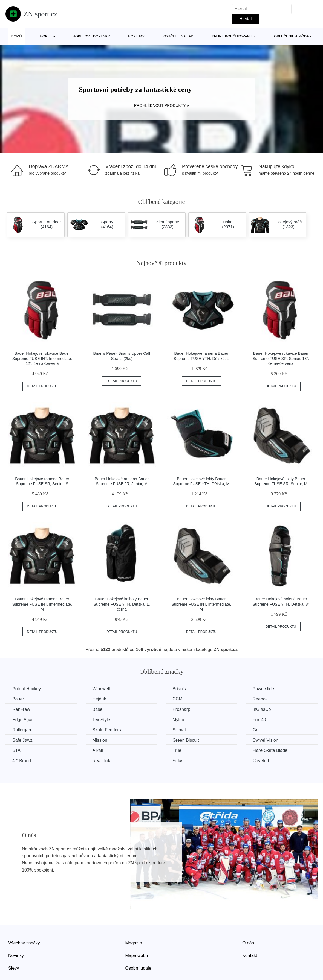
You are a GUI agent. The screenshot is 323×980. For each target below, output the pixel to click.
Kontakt (250, 956)
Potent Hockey (27, 689)
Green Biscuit (186, 740)
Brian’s (179, 689)
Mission (100, 740)
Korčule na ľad (178, 36)
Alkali (98, 750)
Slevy (14, 968)
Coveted (261, 761)
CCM (177, 699)
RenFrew (21, 709)
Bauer (18, 699)
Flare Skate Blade (270, 750)
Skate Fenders (107, 730)
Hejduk (99, 699)
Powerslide (263, 689)
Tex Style (101, 720)
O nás (248, 943)
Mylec (178, 720)
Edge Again (24, 720)
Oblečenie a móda (292, 36)
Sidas (178, 761)
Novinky (16, 956)
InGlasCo (262, 709)
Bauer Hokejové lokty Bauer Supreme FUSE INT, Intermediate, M (201, 604)
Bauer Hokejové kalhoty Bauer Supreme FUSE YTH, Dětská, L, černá (122, 604)
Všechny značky (24, 943)
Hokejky (136, 36)
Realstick (101, 761)
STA (16, 750)
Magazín (134, 943)
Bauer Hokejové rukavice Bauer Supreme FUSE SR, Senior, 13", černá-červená (281, 358)
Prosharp (181, 709)
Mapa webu (137, 956)
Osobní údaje (138, 968)
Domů (16, 36)
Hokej (46, 36)
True (177, 750)
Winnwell (101, 689)
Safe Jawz (22, 740)
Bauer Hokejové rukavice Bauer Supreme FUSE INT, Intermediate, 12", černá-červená (42, 358)
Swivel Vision (266, 740)
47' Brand (22, 761)
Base (97, 709)
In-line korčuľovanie (232, 36)
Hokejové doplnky (91, 36)
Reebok (260, 699)
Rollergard (22, 730)
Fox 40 (259, 720)
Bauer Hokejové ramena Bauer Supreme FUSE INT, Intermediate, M (42, 604)
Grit (256, 730)
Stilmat (179, 730)
